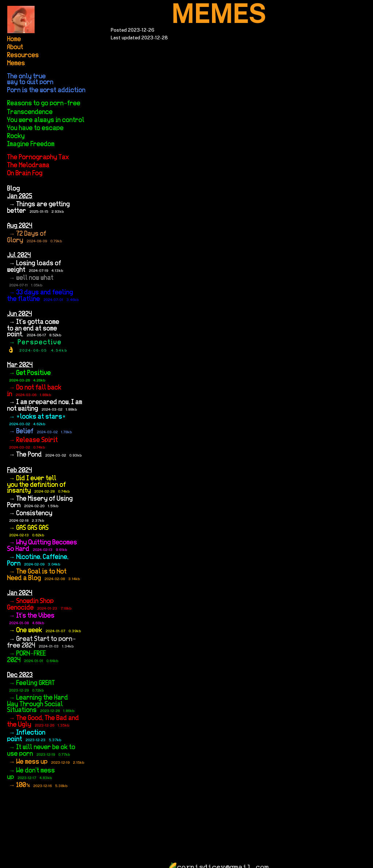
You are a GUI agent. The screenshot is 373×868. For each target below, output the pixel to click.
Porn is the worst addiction (46, 90)
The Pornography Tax (38, 157)
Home (14, 39)
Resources (23, 55)
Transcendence (30, 112)
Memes (16, 63)
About (15, 47)
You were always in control (46, 120)
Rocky (16, 136)
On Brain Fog (25, 173)
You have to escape (36, 128)
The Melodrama (28, 165)
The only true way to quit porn (30, 79)
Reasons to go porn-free (44, 103)
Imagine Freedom (31, 144)
